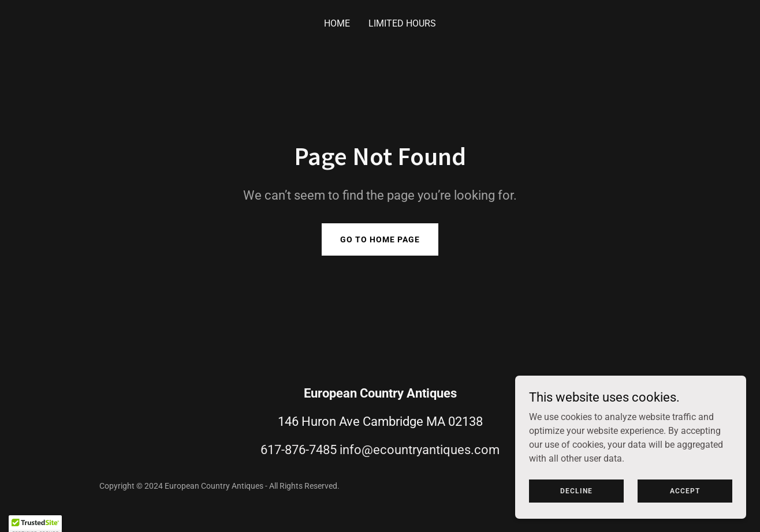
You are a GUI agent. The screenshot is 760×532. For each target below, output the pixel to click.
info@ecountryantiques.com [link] (420, 450)
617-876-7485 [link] (299, 450)
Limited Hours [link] (402, 23)
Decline (576, 490)
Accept (685, 490)
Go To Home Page (380, 239)
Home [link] (337, 23)
